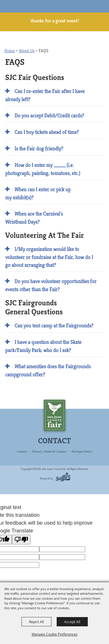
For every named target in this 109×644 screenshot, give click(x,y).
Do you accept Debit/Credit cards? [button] (49, 115)
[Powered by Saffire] (62, 478)
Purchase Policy (82, 451)
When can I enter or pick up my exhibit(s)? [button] (38, 193)
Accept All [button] (72, 622)
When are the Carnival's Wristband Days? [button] (34, 218)
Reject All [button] (36, 622)
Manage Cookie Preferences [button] (55, 634)
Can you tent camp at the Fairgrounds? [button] (54, 325)
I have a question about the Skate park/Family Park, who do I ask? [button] (43, 346)
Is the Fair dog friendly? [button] (39, 148)
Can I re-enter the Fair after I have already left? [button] (45, 95)
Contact (22, 451)
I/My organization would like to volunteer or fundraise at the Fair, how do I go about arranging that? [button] (49, 257)
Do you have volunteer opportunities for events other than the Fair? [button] (51, 285)
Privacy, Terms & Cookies (49, 451)
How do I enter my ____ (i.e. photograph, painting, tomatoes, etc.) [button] (43, 169)
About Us (27, 51)
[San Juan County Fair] (15, 11)
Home (10, 51)
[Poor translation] (21, 540)
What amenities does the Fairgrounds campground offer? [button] (48, 370)
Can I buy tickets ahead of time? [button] (47, 132)
